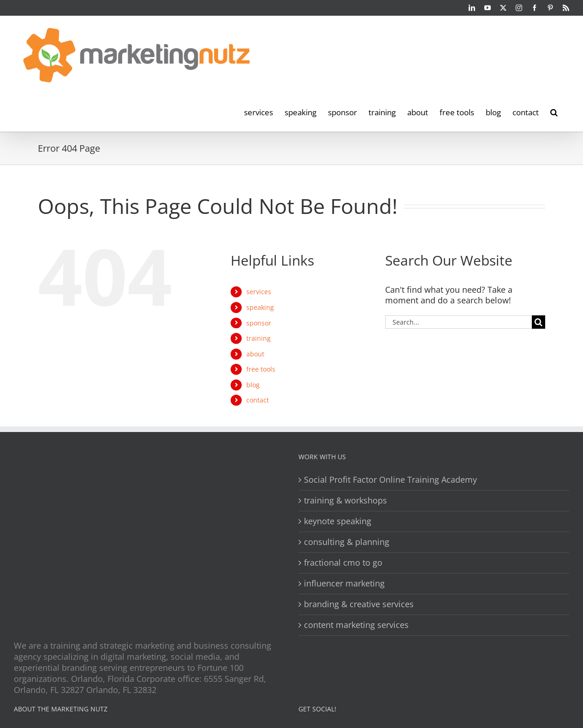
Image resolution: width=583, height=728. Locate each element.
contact (258, 400)
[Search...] (458, 322)
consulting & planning (347, 542)
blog (253, 385)
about (255, 354)
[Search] (538, 322)
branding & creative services (359, 604)
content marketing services (356, 625)
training (259, 338)
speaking (260, 307)
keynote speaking (338, 521)
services (259, 292)
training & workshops (345, 500)
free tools (261, 369)
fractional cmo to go (343, 563)
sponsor (259, 323)
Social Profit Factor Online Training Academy (390, 480)
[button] (554, 112)
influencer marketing (344, 583)
